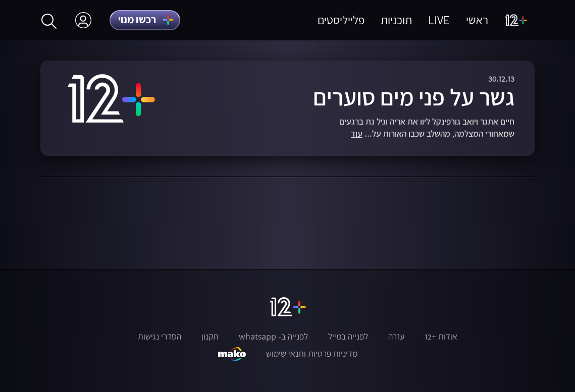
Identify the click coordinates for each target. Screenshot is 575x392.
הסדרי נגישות (160, 337)
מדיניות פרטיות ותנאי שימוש (312, 354)
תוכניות (396, 20)
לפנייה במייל (348, 337)
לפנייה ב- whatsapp (273, 337)
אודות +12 (441, 337)
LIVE (439, 20)
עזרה (396, 337)
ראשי (477, 20)
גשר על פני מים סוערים (414, 97)
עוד (357, 134)
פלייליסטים (341, 20)
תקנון (210, 337)
